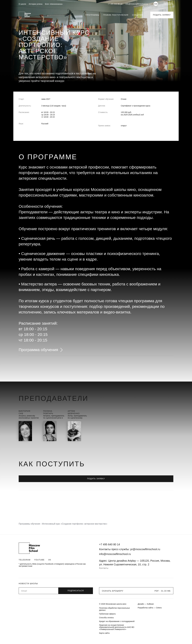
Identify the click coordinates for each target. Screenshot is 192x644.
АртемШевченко (74, 412)
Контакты (104, 568)
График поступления (116, 15)
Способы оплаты (106, 618)
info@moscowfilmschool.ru (137, 4)
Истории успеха (36, 4)
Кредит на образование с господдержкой (117, 621)
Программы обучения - (30, 524)
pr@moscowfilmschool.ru (145, 549)
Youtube (39, 560)
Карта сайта (104, 633)
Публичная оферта (107, 614)
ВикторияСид (24, 412)
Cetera (159, 608)
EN (156, 4)
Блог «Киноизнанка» (54, 4)
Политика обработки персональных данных (114, 609)
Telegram (25, 560)
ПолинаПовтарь (48, 412)
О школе (22, 4)
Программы (92, 15)
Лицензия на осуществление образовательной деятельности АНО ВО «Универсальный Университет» (117, 627)
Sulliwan (150, 604)
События (138, 15)
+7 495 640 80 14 (115, 4)
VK (50, 560)
